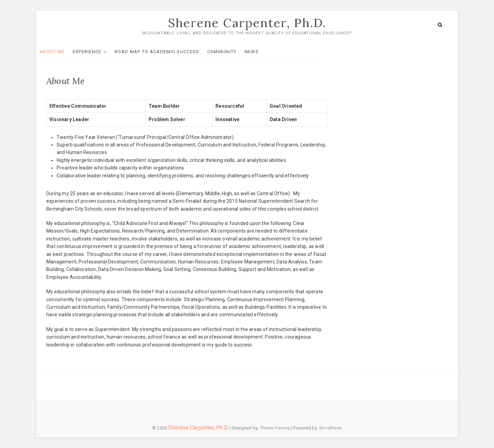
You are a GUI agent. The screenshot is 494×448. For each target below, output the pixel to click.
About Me (62, 50)
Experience (97, 50)
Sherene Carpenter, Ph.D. (247, 23)
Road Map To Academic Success (167, 50)
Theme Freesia (275, 428)
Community (232, 50)
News (262, 50)
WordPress (330, 428)
